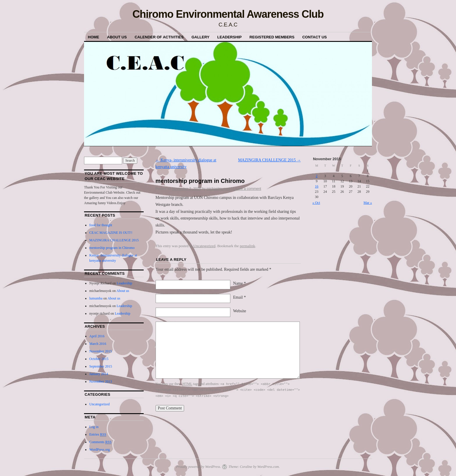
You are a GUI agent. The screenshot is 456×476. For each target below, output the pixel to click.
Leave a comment (247, 189)
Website (240, 311)
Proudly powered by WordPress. (199, 467)
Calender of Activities (159, 37)
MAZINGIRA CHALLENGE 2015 (270, 160)
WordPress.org (99, 450)
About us (117, 37)
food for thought (101, 225)
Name (240, 283)
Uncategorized (204, 246)
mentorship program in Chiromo (112, 248)
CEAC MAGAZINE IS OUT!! (111, 233)
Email (240, 297)
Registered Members (272, 37)
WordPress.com (268, 467)
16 (317, 186)
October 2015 (99, 359)
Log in (94, 427)
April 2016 (97, 336)
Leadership (229, 37)
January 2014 (99, 374)
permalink (247, 246)
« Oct (316, 203)
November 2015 (101, 351)
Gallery (200, 37)
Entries (98, 435)
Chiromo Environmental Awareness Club (228, 14)
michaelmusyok (219, 189)
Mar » (368, 203)
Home (93, 37)
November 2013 (101, 381)
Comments (100, 442)
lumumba (96, 298)
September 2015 (101, 366)
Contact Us (314, 37)
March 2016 (98, 344)
